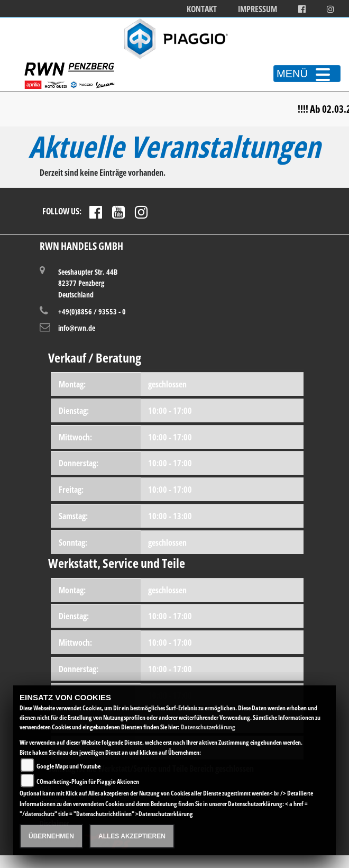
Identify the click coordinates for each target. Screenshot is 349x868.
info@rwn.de (77, 328)
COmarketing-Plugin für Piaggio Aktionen (88, 781)
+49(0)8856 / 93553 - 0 (92, 311)
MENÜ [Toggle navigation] (307, 74)
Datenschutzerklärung (208, 727)
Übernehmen (51, 836)
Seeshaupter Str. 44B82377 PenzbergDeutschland (88, 283)
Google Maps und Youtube (68, 766)
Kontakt (202, 9)
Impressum (258, 9)
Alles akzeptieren (132, 836)
